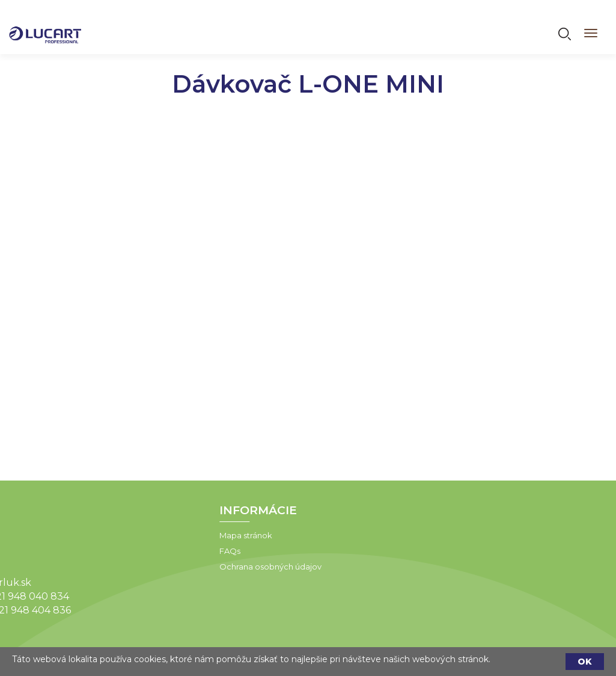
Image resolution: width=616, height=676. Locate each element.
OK (585, 662)
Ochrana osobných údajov (237, 567)
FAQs (197, 551)
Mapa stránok (213, 535)
